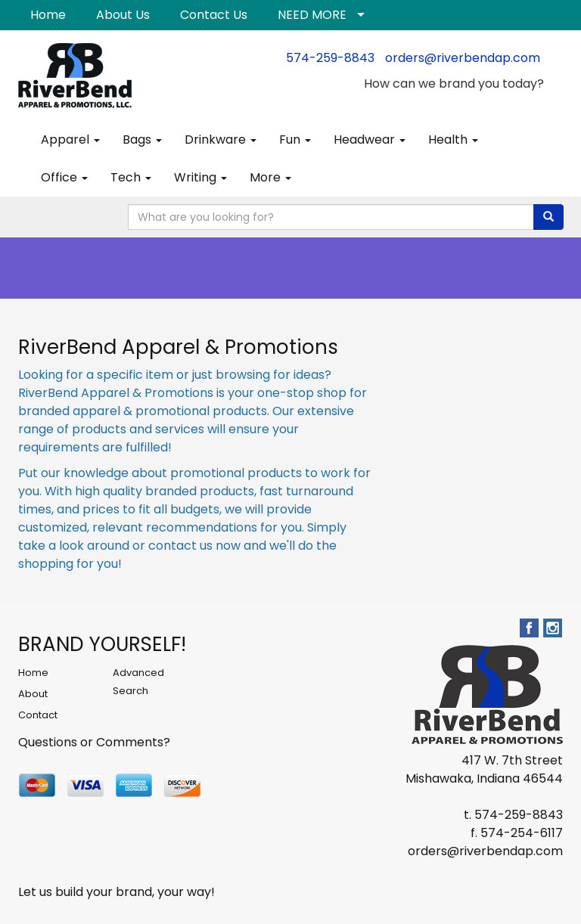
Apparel (70, 140)
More (270, 177)
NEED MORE (312, 15)
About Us (123, 15)
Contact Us (214, 15)
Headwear (370, 140)
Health (453, 140)
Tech (131, 177)
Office (64, 177)
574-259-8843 (330, 58)
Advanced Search (138, 682)
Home (48, 15)
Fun (295, 140)
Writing (200, 177)
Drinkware (221, 140)
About (33, 694)
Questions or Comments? (94, 742)
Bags (142, 140)
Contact (38, 715)
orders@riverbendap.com (463, 58)
